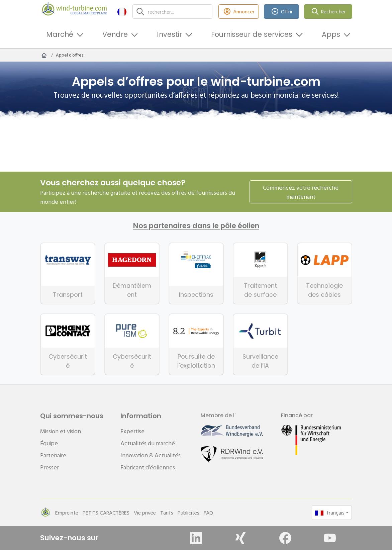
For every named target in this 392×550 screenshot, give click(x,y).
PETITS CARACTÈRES (106, 513)
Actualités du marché (148, 443)
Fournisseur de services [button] (252, 34)
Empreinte (67, 513)
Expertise (132, 431)
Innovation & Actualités (151, 455)
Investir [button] (169, 34)
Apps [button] (331, 34)
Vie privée (145, 513)
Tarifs (167, 513)
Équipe (49, 443)
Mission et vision (61, 431)
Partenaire (53, 455)
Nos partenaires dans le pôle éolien (196, 226)
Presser (50, 467)
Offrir (281, 12)
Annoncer (239, 12)
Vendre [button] (115, 34)
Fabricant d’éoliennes (148, 467)
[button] (122, 12)
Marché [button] (60, 34)
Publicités (188, 513)
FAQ (208, 513)
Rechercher (328, 12)
